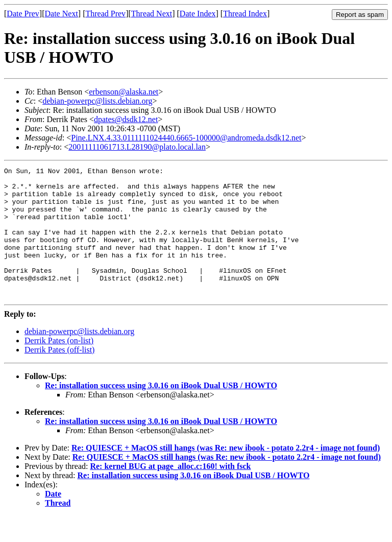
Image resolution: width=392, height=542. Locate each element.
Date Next (62, 14)
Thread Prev (105, 14)
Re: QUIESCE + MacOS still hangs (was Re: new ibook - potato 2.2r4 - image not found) (226, 474)
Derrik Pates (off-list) (59, 376)
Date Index (198, 14)
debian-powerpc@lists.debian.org (97, 101)
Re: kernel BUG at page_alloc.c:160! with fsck (170, 492)
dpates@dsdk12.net (126, 119)
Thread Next (152, 14)
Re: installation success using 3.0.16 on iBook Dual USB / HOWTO (161, 411)
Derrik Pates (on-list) (59, 367)
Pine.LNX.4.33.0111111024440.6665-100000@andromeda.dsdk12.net (186, 138)
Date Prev (23, 14)
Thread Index (245, 14)
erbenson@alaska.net (124, 92)
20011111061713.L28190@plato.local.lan (137, 147)
